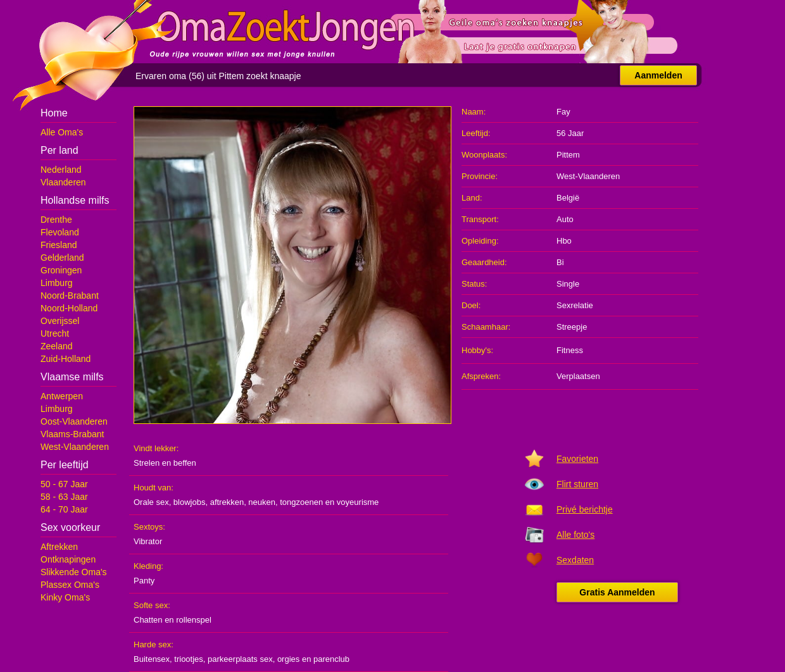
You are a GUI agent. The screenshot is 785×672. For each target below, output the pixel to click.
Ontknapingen (68, 559)
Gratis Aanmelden (617, 592)
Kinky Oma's (65, 597)
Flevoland (60, 232)
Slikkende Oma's (74, 572)
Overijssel (60, 321)
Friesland (59, 245)
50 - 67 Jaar (64, 484)
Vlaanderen (63, 182)
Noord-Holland (69, 308)
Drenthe (56, 220)
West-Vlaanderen (75, 447)
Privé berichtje (585, 509)
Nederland (61, 170)
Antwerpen (62, 396)
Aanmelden (658, 75)
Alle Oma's (62, 132)
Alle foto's (575, 535)
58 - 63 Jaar (64, 497)
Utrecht (55, 333)
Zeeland (57, 346)
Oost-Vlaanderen (74, 421)
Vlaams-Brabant (72, 434)
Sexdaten (575, 560)
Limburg (57, 283)
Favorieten (577, 459)
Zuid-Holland (66, 359)
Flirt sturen (577, 484)
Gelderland (62, 258)
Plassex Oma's (70, 585)
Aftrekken (59, 547)
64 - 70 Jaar (64, 509)
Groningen (61, 270)
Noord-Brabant (70, 296)
